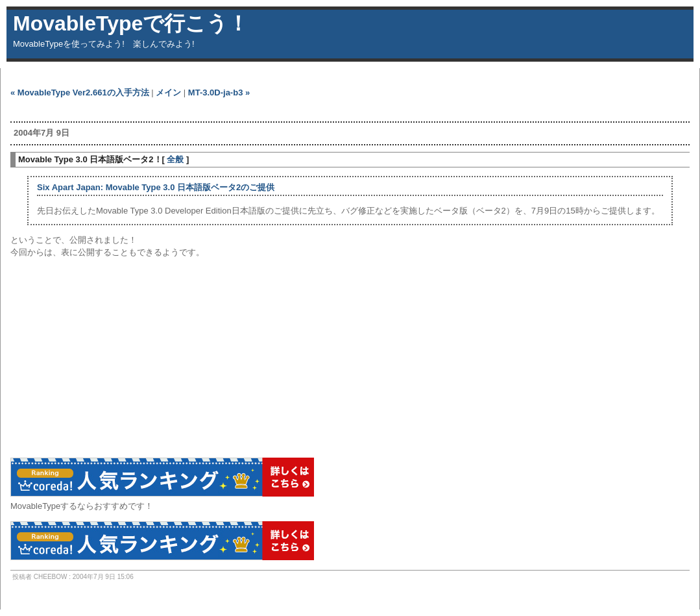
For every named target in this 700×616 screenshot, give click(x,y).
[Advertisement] (162, 110)
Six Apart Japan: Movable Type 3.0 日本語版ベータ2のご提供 (156, 187)
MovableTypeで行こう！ (131, 23)
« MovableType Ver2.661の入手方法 (80, 92)
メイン (168, 92)
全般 (175, 159)
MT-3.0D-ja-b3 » (219, 92)
